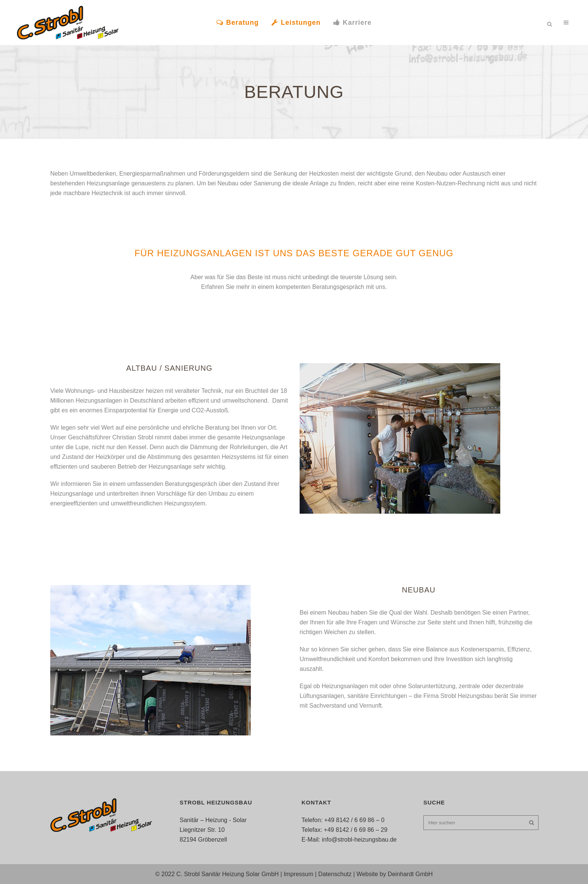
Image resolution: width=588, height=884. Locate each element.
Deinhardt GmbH (410, 874)
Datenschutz (335, 874)
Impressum (298, 874)
